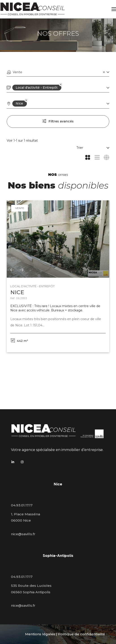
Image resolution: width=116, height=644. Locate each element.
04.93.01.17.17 (22, 505)
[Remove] (58, 88)
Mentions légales (40, 634)
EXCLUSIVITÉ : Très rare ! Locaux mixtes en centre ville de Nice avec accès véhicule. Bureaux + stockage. (55, 308)
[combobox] (58, 72)
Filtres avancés (61, 121)
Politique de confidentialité (82, 634)
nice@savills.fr (23, 534)
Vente (20, 208)
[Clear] (104, 72)
